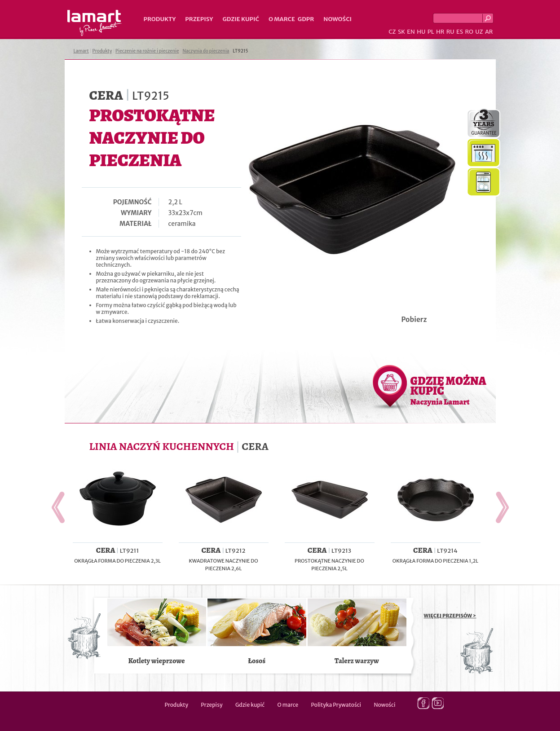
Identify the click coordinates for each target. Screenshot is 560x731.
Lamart (95, 23)
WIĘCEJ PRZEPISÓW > (450, 616)
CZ (392, 32)
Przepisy (199, 19)
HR (440, 32)
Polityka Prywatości (336, 705)
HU (421, 32)
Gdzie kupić (241, 19)
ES (460, 32)
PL (431, 32)
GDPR (306, 19)
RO (469, 32)
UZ (479, 32)
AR (489, 32)
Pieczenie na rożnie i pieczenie (147, 51)
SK (401, 32)
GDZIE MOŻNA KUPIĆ (448, 390)
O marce (282, 19)
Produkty (160, 19)
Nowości (337, 19)
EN (411, 32)
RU (450, 32)
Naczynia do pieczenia (206, 51)
